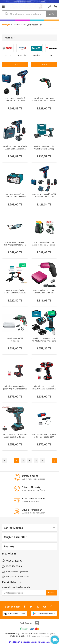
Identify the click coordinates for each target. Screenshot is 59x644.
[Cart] (55, 7)
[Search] (30, 14)
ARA (51, 14)
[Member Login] (50, 7)
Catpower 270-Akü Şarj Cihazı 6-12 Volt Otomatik (15, 195)
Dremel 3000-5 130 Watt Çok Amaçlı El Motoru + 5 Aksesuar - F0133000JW (15, 244)
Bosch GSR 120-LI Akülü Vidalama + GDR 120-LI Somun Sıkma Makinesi (15, 99)
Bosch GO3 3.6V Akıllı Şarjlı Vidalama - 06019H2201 (44, 436)
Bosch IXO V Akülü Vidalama (15, 340)
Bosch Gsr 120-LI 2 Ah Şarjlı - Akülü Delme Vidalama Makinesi (15, 147)
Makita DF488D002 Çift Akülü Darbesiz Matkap (44, 147)
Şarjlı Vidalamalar (34, 25)
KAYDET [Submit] (51, 593)
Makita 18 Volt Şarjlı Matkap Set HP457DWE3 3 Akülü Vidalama (15, 291)
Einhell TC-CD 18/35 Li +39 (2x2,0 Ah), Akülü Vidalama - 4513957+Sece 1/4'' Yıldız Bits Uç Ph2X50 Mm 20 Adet (15, 387)
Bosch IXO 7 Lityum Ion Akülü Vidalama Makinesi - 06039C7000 (44, 99)
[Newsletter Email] (30, 593)
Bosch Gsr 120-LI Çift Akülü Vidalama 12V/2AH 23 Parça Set (44, 195)
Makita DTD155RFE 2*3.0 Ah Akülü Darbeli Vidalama (44, 340)
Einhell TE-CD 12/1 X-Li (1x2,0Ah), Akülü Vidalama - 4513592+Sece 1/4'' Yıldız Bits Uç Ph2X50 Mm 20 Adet (44, 387)
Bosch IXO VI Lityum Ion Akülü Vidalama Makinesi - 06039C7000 (44, 244)
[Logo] (26, 7)
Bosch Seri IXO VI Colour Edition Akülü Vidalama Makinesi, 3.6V (44, 291)
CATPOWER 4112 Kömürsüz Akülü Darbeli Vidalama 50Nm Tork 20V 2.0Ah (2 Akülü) (15, 436)
